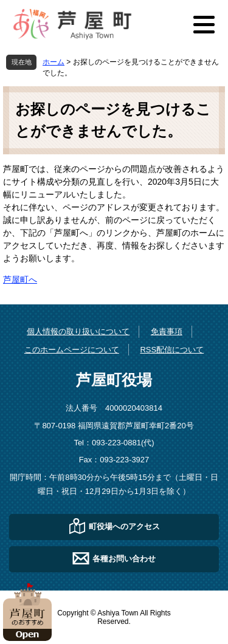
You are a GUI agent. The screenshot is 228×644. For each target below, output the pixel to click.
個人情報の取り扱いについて (78, 331)
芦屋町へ (20, 279)
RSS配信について (172, 350)
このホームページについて (72, 350)
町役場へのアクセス (124, 526)
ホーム (54, 62)
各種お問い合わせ (124, 558)
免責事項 (167, 331)
